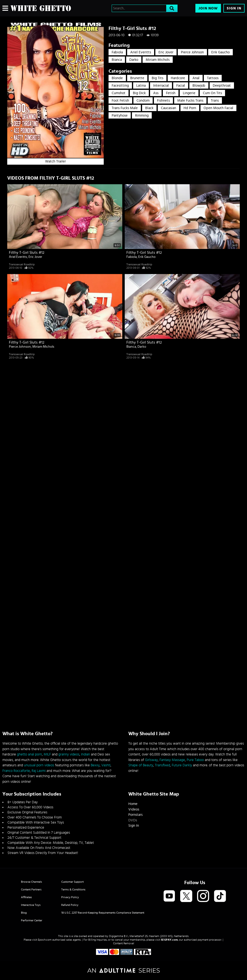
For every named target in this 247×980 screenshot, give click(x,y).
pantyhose (120, 116)
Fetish (171, 93)
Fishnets (163, 101)
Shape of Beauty (141, 765)
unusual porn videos (39, 765)
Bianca (117, 60)
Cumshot (119, 93)
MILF (47, 754)
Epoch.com (45, 940)
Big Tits (158, 78)
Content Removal (124, 943)
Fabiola (117, 52)
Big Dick (139, 93)
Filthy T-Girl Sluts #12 (27, 253)
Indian (86, 754)
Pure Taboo (195, 760)
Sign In (234, 8)
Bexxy (95, 765)
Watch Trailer (55, 161)
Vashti (106, 765)
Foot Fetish (120, 101)
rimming (142, 116)
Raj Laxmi (39, 771)
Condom (143, 101)
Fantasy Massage (172, 760)
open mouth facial (218, 108)
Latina (141, 86)
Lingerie (189, 93)
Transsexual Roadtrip (22, 264)
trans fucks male (125, 108)
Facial (181, 86)
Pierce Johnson (192, 52)
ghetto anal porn (29, 754)
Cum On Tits (212, 93)
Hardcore (178, 78)
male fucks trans (190, 101)
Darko (134, 60)
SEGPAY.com (169, 940)
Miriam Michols (158, 60)
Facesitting (120, 86)
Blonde (117, 78)
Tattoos (213, 78)
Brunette (137, 78)
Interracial (161, 86)
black (149, 108)
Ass (156, 93)
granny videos (69, 754)
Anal (196, 78)
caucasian (168, 108)
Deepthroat (222, 86)
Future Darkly (182, 765)
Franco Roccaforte (16, 771)
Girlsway (151, 760)
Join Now (208, 8)
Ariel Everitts (141, 52)
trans (215, 101)
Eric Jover (166, 52)
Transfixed (162, 765)
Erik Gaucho (220, 52)
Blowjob (199, 86)
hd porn (190, 108)
